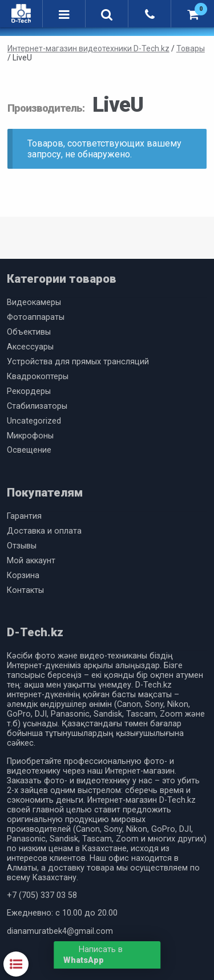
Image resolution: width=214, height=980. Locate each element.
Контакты (25, 590)
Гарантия (24, 516)
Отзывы (22, 546)
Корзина (23, 576)
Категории (16, 964)
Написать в (93, 955)
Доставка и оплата (44, 531)
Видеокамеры (34, 302)
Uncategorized (34, 421)
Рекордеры (29, 391)
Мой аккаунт (31, 561)
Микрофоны (30, 436)
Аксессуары (30, 347)
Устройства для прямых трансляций (78, 362)
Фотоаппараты (36, 317)
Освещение (29, 450)
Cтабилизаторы (37, 406)
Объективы (29, 332)
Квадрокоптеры (38, 377)
